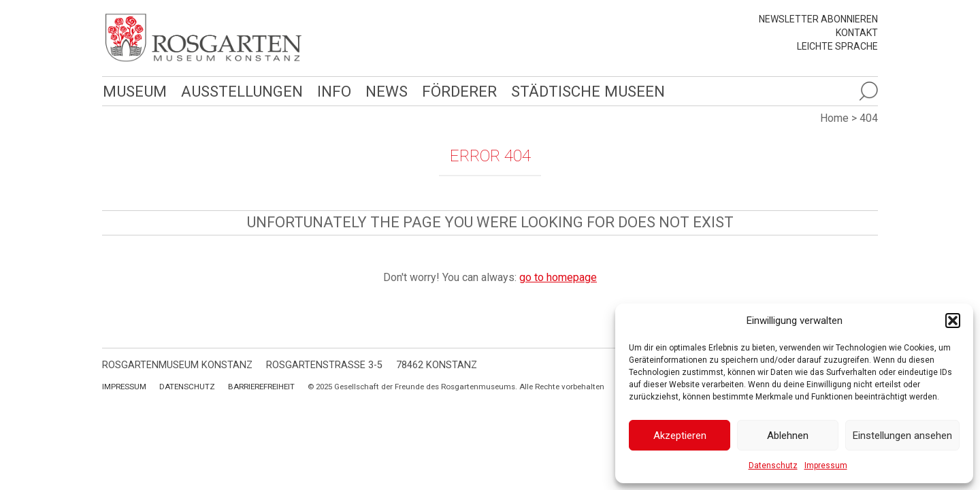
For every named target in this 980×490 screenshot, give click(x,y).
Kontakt (857, 33)
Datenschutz (773, 465)
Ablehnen (788, 436)
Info (331, 91)
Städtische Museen (583, 91)
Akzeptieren (680, 436)
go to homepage (558, 277)
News (383, 91)
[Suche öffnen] (868, 91)
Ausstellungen (240, 91)
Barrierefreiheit (261, 387)
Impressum (826, 465)
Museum (134, 91)
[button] (953, 321)
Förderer (456, 91)
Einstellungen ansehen (902, 436)
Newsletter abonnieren (818, 19)
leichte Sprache (837, 46)
